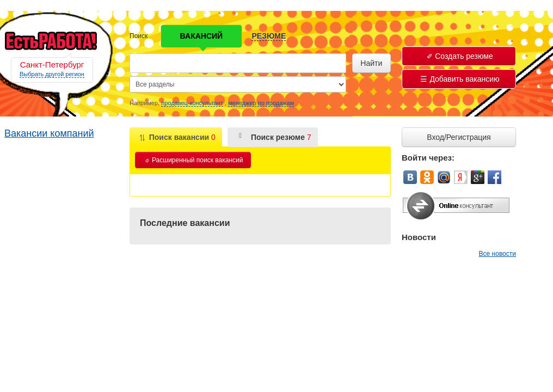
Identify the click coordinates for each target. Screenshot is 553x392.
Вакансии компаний (49, 133)
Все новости (497, 254)
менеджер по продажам (261, 103)
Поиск (139, 36)
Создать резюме (460, 56)
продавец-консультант (192, 103)
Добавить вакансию (460, 79)
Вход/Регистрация (459, 137)
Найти (371, 63)
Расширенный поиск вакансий (194, 160)
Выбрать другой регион (52, 74)
